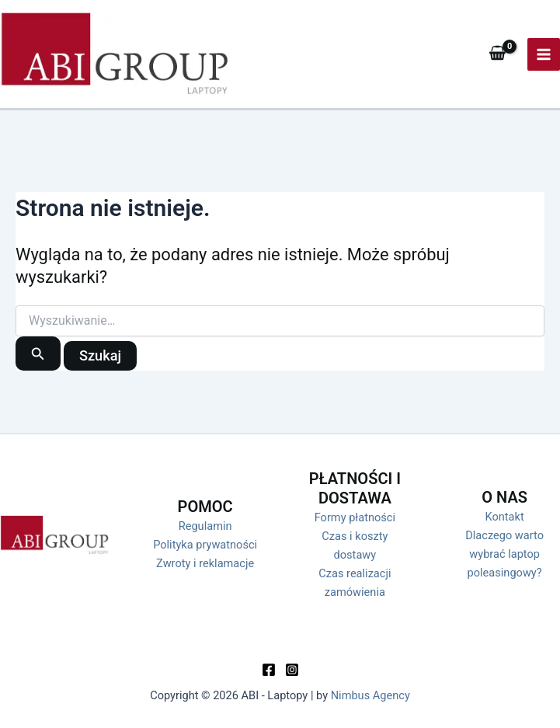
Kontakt (505, 517)
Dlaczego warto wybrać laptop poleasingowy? (504, 554)
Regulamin (205, 526)
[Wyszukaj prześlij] (38, 354)
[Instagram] (292, 670)
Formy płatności (355, 517)
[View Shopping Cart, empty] (497, 54)
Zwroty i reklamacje (205, 563)
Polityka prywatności (205, 545)
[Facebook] (269, 670)
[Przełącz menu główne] (544, 54)
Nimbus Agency (370, 695)
